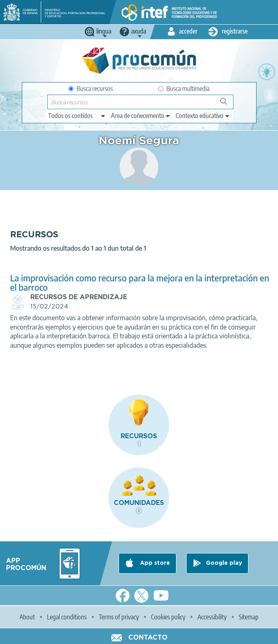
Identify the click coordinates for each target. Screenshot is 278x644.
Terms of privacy (119, 617)
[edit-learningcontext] (203, 116)
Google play (224, 563)
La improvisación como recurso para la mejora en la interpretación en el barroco (140, 283)
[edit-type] (77, 116)
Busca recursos (91, 89)
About (27, 617)
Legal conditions (67, 617)
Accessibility (212, 617)
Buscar (227, 105)
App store (154, 563)
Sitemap (249, 617)
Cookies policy (168, 617)
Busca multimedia (184, 89)
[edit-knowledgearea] (141, 116)
